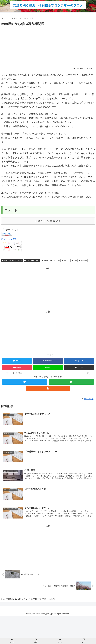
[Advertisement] (48, 46)
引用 (75, 261)
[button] (89, 376)
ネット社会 (56, 261)
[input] (48, 376)
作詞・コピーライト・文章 (13, 261)
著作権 (46, 261)
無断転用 (84, 261)
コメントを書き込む (48, 221)
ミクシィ (67, 261)
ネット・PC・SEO (33, 261)
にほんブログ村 (9, 239)
